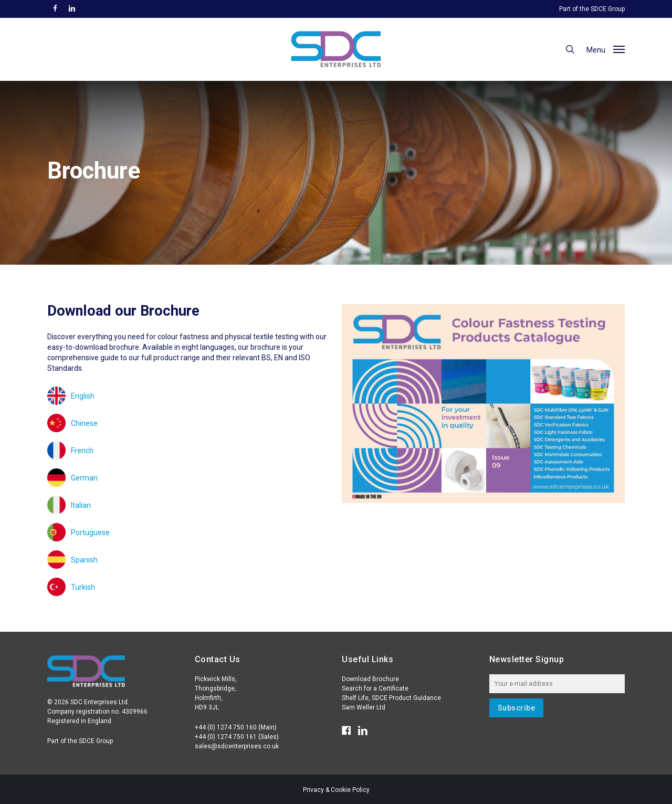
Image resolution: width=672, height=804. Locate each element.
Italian (81, 505)
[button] (606, 49)
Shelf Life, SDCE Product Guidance (391, 698)
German (84, 478)
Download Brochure (370, 679)
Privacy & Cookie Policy (336, 790)
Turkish (83, 587)
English (83, 396)
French (82, 451)
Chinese (84, 423)
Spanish (84, 560)
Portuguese (90, 532)
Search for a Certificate (375, 688)
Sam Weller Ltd (364, 707)
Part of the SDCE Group (592, 9)
